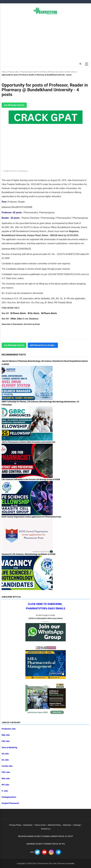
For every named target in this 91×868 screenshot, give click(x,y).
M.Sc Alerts (34, 313)
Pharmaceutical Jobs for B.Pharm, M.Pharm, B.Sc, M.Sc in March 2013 (48, 72)
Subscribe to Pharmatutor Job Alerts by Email (21, 324)
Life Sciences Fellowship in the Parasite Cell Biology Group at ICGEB (31, 479)
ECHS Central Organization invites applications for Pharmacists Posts (31, 517)
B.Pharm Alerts (18, 313)
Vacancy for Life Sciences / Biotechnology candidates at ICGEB (28, 554)
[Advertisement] (45, 37)
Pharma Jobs (13, 72)
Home (4, 72)
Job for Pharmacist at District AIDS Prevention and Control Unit (28, 442)
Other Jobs (16, 319)
